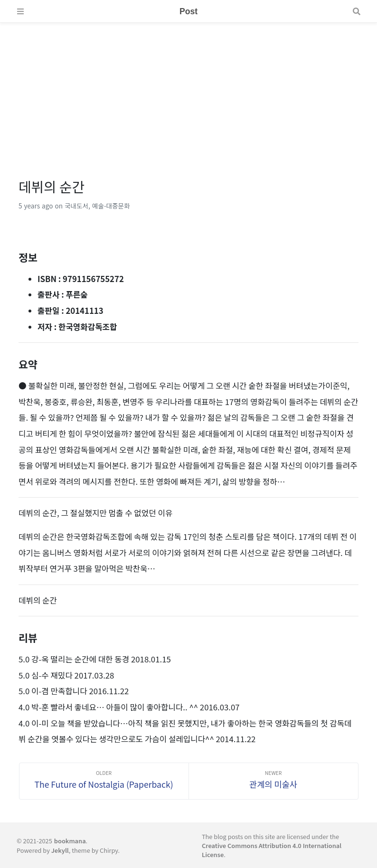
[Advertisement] (188, 89)
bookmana (70, 841)
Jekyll (60, 850)
